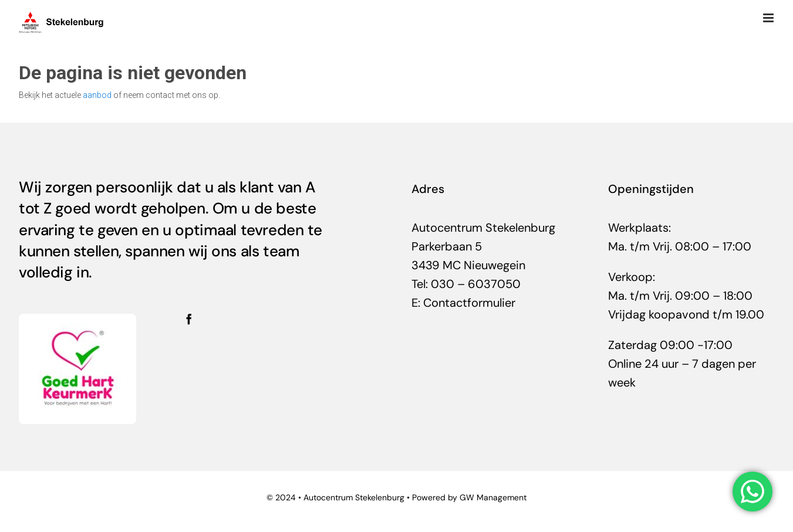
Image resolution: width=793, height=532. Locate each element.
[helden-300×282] (77, 320)
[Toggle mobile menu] (769, 18)
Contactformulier (469, 303)
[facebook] (189, 319)
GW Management (493, 497)
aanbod (97, 95)
